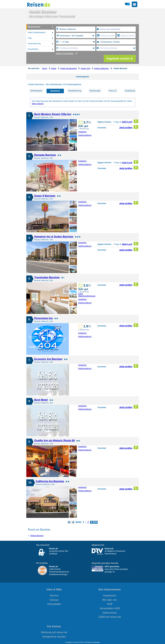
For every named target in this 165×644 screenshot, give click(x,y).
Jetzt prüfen (129, 127)
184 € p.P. (130, 244)
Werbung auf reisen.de (54, 632)
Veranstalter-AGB (110, 608)
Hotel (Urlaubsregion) (37, 32)
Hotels (54, 68)
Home (45, 68)
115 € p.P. (130, 162)
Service (54, 596)
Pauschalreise (34, 27)
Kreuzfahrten (33, 49)
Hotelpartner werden (54, 637)
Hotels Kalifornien (101, 68)
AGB (110, 604)
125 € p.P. (130, 121)
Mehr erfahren (38, 104)
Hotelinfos (82, 132)
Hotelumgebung (85, 135)
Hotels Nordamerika (69, 68)
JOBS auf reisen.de (110, 617)
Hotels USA (85, 68)
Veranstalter (54, 604)
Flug (30, 38)
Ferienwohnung (34, 44)
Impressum (110, 596)
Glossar (54, 600)
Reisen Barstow (37, 536)
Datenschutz (110, 613)
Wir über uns (110, 600)
